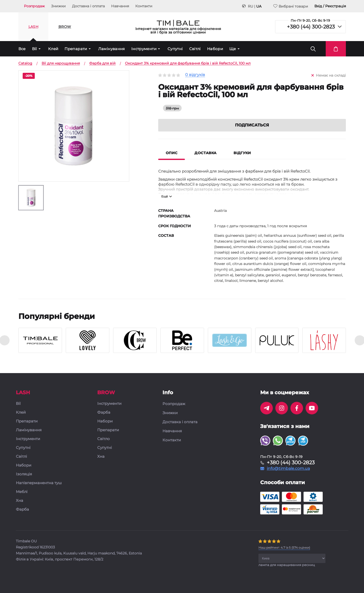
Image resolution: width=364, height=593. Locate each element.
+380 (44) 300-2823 (311, 27)
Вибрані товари (291, 6)
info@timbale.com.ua (288, 469)
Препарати (76, 49)
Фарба (22, 509)
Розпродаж (34, 6)
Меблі (22, 492)
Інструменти (144, 49)
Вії (35, 49)
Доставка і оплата (88, 6)
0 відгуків (195, 75)
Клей (53, 49)
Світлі (195, 49)
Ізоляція (24, 474)
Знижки (58, 6)
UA (259, 6)
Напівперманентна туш (39, 483)
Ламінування (112, 49)
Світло (104, 439)
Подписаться (252, 125)
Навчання (120, 6)
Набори (215, 49)
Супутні (175, 49)
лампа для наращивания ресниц (287, 565)
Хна (20, 501)
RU (251, 6)
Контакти (144, 6)
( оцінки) (284, 548)
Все (22, 49)
